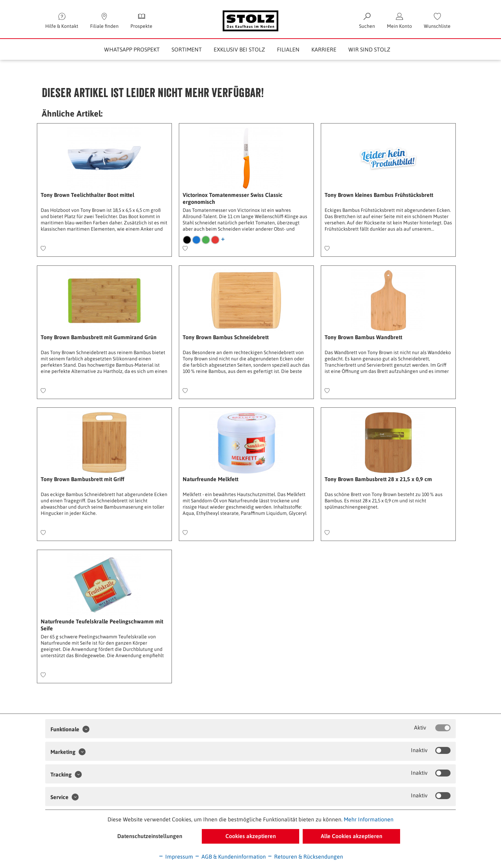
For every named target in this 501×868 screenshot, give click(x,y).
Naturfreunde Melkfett (210, 479)
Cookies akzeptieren (251, 836)
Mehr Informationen (369, 819)
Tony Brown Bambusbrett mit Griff (82, 479)
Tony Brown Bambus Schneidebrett (226, 337)
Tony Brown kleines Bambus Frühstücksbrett (379, 195)
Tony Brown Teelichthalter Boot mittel (88, 195)
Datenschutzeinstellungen (150, 836)
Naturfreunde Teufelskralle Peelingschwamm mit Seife (102, 625)
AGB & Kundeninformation (230, 857)
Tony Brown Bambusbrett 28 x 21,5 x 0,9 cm (378, 479)
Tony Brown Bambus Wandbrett (363, 337)
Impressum (176, 857)
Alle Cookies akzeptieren (352, 836)
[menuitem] (437, 21)
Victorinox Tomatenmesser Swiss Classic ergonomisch (233, 198)
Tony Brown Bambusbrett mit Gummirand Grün (99, 337)
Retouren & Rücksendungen (305, 857)
